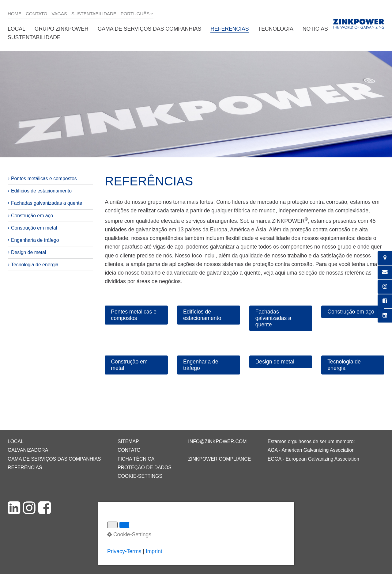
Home (15, 14)
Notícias (315, 29)
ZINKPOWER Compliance (219, 459)
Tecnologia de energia (35, 265)
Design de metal (28, 252)
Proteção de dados (145, 468)
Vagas (59, 14)
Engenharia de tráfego (35, 240)
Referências (230, 29)
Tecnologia (275, 29)
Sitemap (128, 441)
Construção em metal (34, 228)
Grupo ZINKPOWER (62, 29)
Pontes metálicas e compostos (44, 179)
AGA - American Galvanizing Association (311, 450)
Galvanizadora (28, 450)
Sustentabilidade (94, 14)
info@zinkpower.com (217, 441)
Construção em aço (32, 216)
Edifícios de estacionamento (41, 191)
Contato (37, 14)
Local (17, 29)
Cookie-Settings (140, 476)
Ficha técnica (136, 459)
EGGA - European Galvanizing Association (313, 459)
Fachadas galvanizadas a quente (47, 203)
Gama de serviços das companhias (150, 29)
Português (135, 14)
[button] (136, 315)
